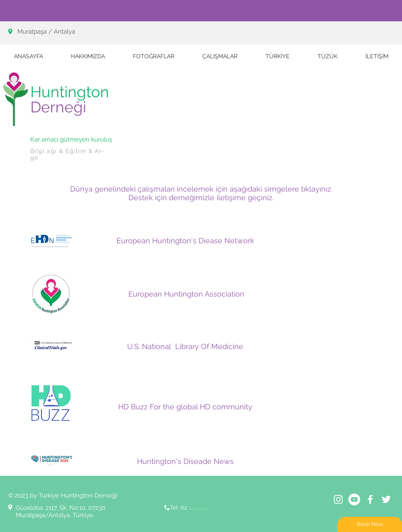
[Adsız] (51, 404)
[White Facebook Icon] (370, 499)
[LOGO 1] (51, 461)
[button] (220, 56)
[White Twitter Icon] (386, 499)
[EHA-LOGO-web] (51, 294)
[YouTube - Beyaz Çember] (354, 499)
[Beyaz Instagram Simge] (338, 499)
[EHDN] (51, 241)
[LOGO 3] (51, 346)
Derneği (58, 107)
